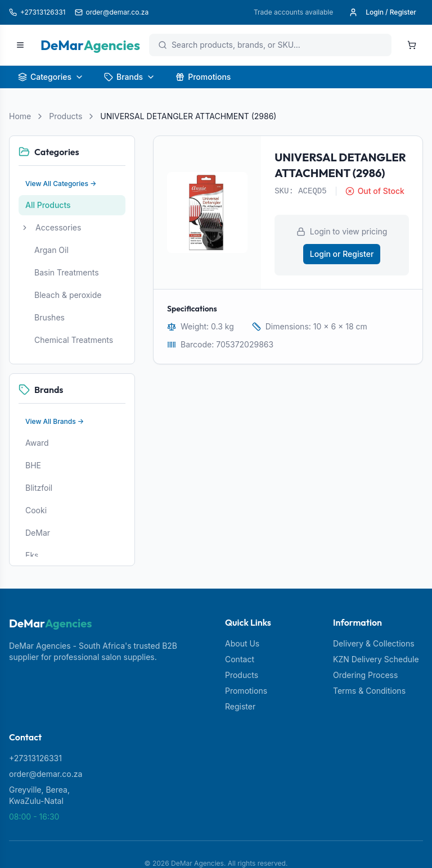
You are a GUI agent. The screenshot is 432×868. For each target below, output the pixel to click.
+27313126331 (35, 758)
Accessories (58, 227)
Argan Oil (51, 250)
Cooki (36, 510)
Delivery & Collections (374, 643)
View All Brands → (55, 421)
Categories (51, 77)
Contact (240, 659)
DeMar (38, 533)
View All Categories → (61, 184)
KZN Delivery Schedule (376, 659)
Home (20, 116)
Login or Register (342, 254)
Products (66, 116)
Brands (130, 77)
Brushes (49, 317)
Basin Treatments (67, 272)
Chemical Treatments (74, 340)
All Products (48, 205)
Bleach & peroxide (68, 295)
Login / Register (382, 12)
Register (240, 706)
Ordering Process (365, 675)
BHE (33, 465)
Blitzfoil (39, 488)
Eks (32, 555)
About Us (242, 643)
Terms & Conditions (369, 691)
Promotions (203, 77)
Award (37, 443)
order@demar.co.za (46, 774)
